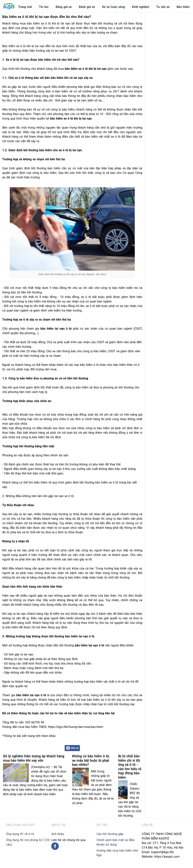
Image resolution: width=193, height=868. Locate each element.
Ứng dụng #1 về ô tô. (20, 834)
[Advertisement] (170, 69)
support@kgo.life (162, 852)
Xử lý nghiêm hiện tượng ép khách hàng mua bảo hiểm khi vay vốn (34, 758)
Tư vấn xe (163, 7)
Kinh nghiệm (141, 7)
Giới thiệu (58, 834)
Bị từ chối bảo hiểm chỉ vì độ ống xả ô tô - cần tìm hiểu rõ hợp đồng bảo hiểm (130, 767)
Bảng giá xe (64, 7)
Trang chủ (25, 7)
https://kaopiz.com (167, 857)
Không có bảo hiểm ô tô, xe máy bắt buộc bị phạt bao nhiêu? (91, 760)
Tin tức (44, 7)
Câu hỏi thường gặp (110, 834)
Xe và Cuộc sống (113, 7)
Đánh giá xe (87, 7)
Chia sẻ (72, 748)
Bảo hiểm (183, 7)
